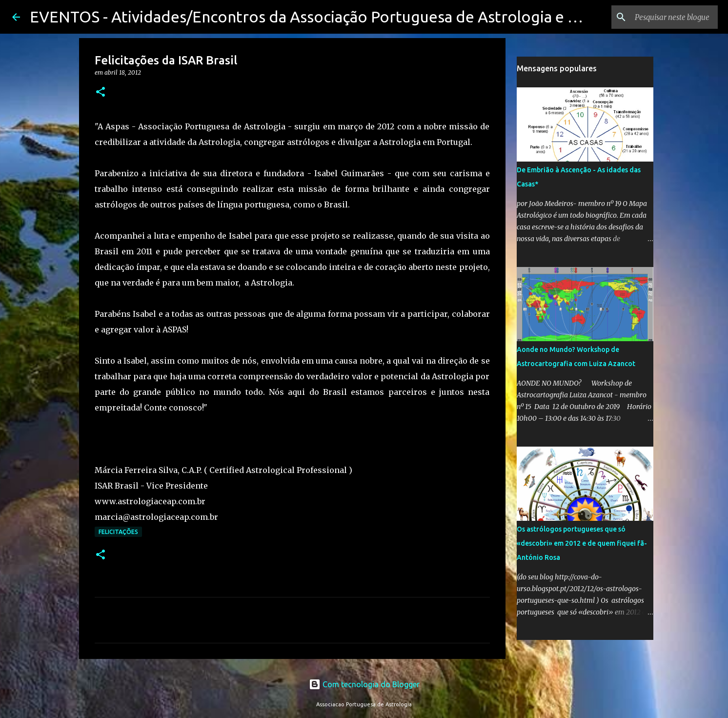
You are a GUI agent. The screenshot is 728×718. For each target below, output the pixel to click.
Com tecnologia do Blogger (364, 684)
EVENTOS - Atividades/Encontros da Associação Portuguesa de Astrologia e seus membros (350, 17)
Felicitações (118, 532)
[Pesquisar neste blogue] (667, 17)
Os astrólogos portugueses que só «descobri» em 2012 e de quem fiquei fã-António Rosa (582, 543)
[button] (101, 92)
